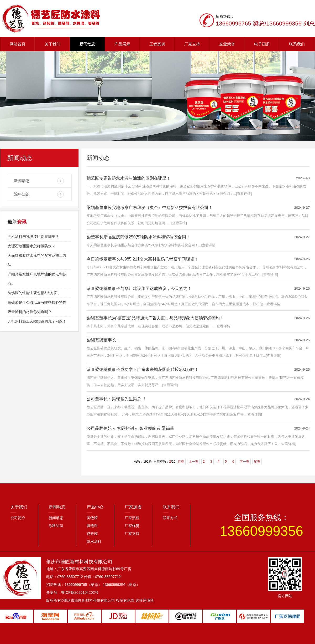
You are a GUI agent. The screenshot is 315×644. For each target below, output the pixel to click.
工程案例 (157, 44)
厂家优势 (132, 526)
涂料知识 (22, 194)
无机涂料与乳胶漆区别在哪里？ (33, 237)
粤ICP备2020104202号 (80, 592)
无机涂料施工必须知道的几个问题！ (37, 321)
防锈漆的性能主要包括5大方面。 (34, 293)
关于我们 (52, 44)
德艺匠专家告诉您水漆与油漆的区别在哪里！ (129, 178)
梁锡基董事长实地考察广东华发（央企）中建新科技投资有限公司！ (150, 208)
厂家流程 (132, 518)
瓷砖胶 (92, 534)
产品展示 (122, 44)
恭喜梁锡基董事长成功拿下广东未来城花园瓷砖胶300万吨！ (143, 369)
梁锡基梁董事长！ (103, 340)
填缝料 (92, 526)
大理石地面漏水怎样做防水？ (31, 246)
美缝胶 (92, 518)
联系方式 (170, 518)
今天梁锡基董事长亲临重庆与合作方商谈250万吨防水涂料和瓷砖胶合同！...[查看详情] (152, 245)
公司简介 (18, 518)
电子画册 (262, 44)
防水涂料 (94, 541)
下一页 (244, 462)
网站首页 (18, 44)
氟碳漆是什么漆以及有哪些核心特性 (37, 302)
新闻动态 (87, 44)
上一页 (193, 462)
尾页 (257, 462)
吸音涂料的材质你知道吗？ (30, 312)
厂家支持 (192, 44)
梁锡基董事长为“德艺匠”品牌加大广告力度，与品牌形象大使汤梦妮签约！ (155, 318)
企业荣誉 (227, 44)
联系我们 (297, 44)
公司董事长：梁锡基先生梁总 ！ (117, 399)
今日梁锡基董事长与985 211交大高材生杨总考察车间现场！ (143, 259)
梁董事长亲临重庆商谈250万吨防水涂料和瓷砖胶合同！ (138, 237)
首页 (181, 462)
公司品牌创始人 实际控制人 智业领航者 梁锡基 (130, 428)
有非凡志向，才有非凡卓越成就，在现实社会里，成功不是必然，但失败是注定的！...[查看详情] (159, 326)
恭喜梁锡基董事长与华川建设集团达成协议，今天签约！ (139, 288)
